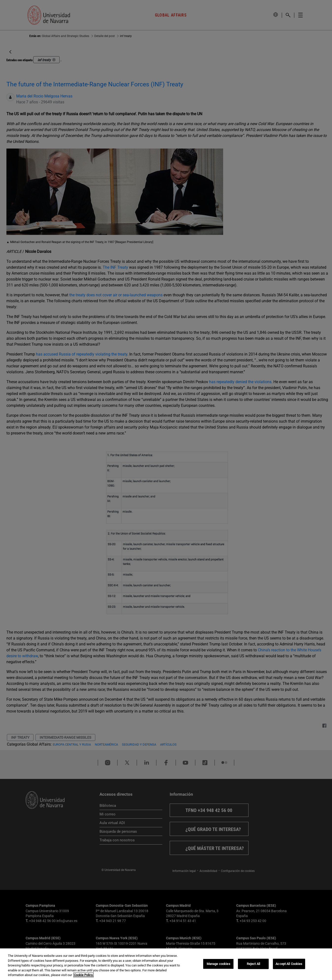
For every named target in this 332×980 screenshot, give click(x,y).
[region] (166, 964)
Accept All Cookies (289, 964)
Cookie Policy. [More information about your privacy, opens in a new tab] (83, 975)
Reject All (253, 964)
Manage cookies (218, 964)
